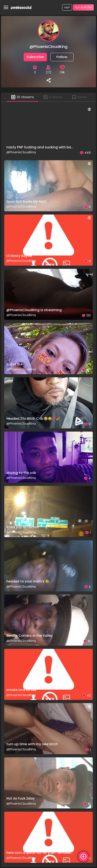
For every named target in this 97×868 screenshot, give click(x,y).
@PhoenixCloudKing (21, 152)
